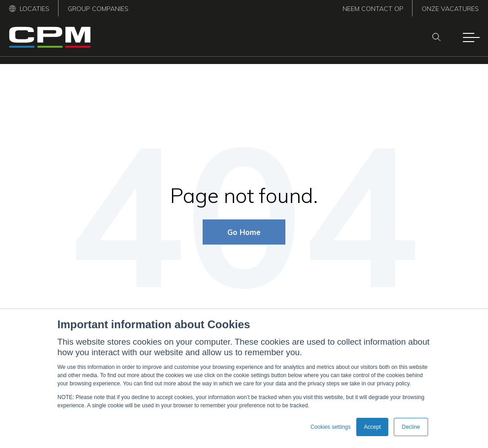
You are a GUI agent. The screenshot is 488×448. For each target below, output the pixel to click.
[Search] (439, 37)
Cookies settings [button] (331, 427)
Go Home (244, 232)
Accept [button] (373, 427)
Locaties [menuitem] (29, 9)
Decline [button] (411, 427)
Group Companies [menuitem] (98, 9)
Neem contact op (373, 9)
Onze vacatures (450, 9)
